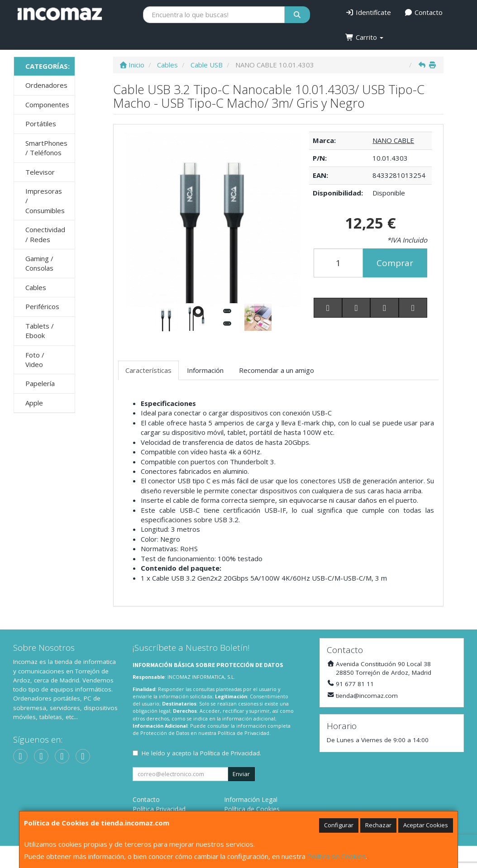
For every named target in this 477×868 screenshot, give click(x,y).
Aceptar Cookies (426, 825)
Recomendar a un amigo (277, 370)
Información (205, 370)
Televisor (40, 172)
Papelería (40, 383)
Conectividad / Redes (45, 234)
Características (148, 370)
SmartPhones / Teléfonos (46, 148)
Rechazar (378, 825)
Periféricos (42, 306)
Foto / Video (35, 360)
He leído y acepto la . (201, 753)
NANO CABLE (393, 140)
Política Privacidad (159, 809)
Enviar (241, 774)
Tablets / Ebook (40, 331)
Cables (36, 287)
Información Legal (251, 799)
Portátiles (41, 124)
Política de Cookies (336, 856)
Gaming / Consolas (39, 263)
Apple (34, 403)
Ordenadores (46, 85)
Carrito (364, 37)
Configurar (339, 825)
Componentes (47, 105)
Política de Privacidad (243, 733)
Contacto (424, 12)
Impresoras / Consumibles (45, 201)
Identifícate (368, 12)
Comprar (395, 263)
